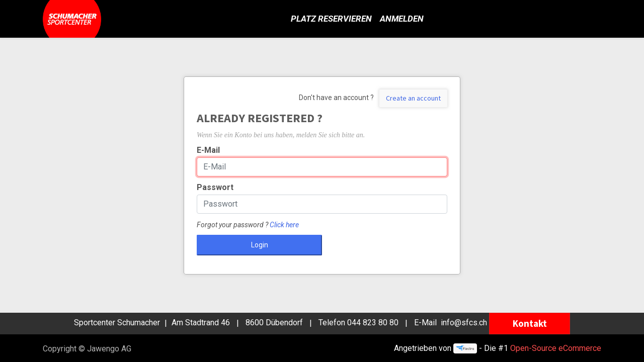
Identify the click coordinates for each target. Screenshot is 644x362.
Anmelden (402, 19)
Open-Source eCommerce (556, 348)
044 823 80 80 (373, 323)
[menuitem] (331, 19)
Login (260, 245)
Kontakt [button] (530, 323)
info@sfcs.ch (464, 323)
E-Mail (208, 150)
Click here (284, 225)
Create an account (413, 98)
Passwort (215, 187)
